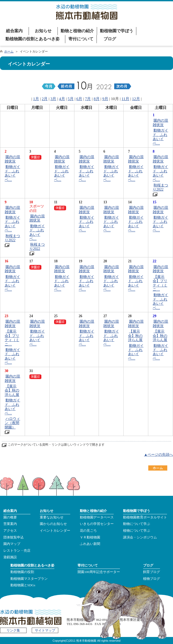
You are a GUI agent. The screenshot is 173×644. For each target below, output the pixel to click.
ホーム (9, 51)
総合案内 (14, 31)
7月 (88, 99)
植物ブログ (152, 579)
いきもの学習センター (97, 524)
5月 (71, 99)
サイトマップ (45, 630)
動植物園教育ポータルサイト (145, 517)
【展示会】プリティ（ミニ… (160, 283)
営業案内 (10, 524)
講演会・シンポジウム (140, 537)
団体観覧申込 (14, 537)
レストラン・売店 (17, 551)
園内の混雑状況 (160, 123)
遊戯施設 (10, 557)
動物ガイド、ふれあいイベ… (160, 137)
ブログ (110, 39)
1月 (36, 99)
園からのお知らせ (53, 524)
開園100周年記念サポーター (99, 572)
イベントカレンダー (55, 531)
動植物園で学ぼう (117, 31)
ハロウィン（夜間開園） (12, 423)
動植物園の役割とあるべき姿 (33, 39)
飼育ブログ (152, 572)
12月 (136, 99)
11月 (125, 99)
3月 (53, 99)
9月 (105, 99)
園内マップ (12, 544)
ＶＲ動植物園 (90, 537)
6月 (79, 99)
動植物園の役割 (22, 572)
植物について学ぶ (137, 531)
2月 (45, 99)
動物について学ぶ (137, 524)
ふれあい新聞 (90, 544)
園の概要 (10, 517)
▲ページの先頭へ (158, 455)
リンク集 (13, 630)
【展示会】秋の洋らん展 (135, 336)
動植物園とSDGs (23, 585)
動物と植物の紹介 (77, 31)
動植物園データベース (97, 517)
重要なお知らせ (52, 517)
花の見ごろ (88, 531)
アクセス (10, 531)
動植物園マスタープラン (29, 579)
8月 (97, 99)
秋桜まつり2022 (160, 187)
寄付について (81, 39)
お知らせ (43, 31)
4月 (62, 99)
